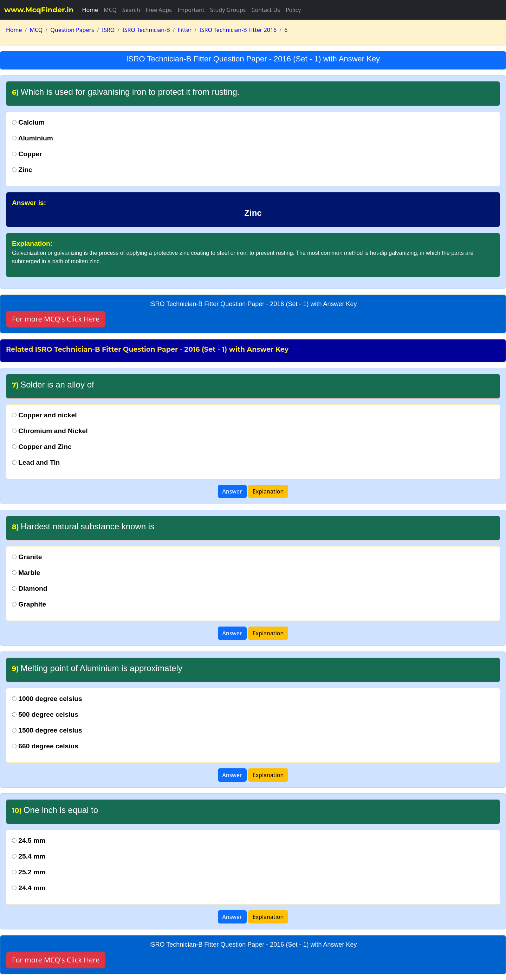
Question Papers (72, 30)
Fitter (185, 30)
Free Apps (159, 10)
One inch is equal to (55, 810)
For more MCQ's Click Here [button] (56, 319)
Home (90, 10)
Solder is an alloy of (53, 385)
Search (131, 10)
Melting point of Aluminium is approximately (97, 668)
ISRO (108, 30)
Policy (293, 10)
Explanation (268, 491)
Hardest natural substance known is (83, 526)
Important (191, 10)
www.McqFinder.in (39, 10)
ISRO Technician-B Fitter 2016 (238, 30)
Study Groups (228, 10)
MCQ (110, 10)
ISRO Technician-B (146, 30)
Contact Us (265, 10)
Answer (232, 491)
